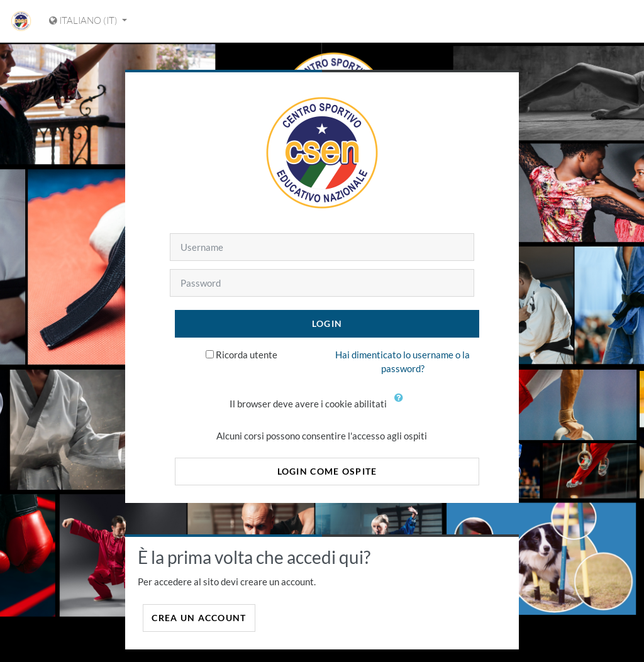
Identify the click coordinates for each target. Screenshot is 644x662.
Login (327, 323)
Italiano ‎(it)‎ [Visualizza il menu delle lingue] (84, 20)
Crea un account (199, 618)
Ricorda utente (247, 355)
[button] (401, 405)
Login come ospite (327, 471)
